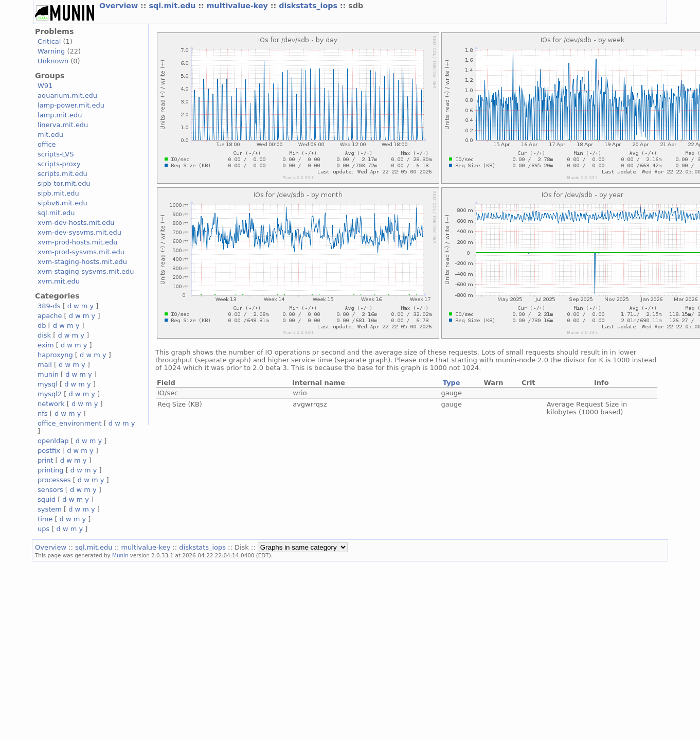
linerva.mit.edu (63, 125)
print (45, 460)
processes (54, 480)
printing (50, 470)
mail (45, 365)
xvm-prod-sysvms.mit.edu (81, 252)
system (50, 509)
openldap (53, 441)
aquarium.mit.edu (67, 95)
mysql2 (50, 394)
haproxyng (55, 355)
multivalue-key (239, 6)
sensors (50, 490)
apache (50, 316)
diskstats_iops (309, 6)
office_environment (70, 423)
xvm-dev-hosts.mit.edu (76, 223)
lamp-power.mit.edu (71, 105)
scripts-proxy (59, 164)
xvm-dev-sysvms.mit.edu (79, 232)
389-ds (49, 306)
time (45, 519)
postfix (49, 451)
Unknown (53, 61)
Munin (120, 555)
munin (48, 374)
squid (47, 499)
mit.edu (50, 135)
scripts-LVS (56, 154)
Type (452, 383)
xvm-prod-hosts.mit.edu (77, 242)
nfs (43, 414)
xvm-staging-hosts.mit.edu (82, 262)
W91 (45, 86)
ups (43, 529)
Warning (51, 51)
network (51, 404)
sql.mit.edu (173, 6)
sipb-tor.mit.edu (64, 183)
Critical (49, 41)
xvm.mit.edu (59, 281)
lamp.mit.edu (60, 115)
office (47, 144)
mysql (48, 384)
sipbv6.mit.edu (62, 203)
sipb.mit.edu (58, 193)
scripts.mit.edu (62, 174)
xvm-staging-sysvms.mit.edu (86, 271)
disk (44, 335)
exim (46, 345)
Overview (120, 6)
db (42, 325)
